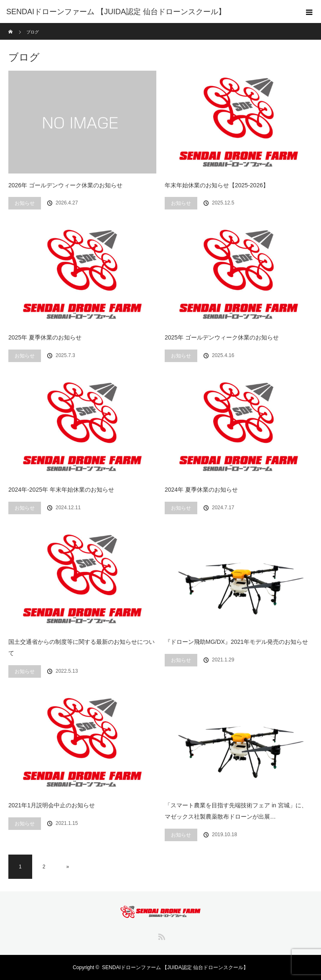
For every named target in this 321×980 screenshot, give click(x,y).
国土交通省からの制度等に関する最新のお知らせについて (82, 647)
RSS (160, 935)
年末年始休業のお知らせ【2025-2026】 (217, 185)
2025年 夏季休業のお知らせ (45, 337)
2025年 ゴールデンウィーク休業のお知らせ (222, 337)
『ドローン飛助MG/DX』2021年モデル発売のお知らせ (236, 642)
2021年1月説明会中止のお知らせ (52, 805)
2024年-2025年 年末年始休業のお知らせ (61, 490)
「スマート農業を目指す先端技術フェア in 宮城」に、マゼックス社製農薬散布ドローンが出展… (236, 811)
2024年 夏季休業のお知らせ (201, 490)
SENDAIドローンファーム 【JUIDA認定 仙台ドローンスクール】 (175, 967)
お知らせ (25, 203)
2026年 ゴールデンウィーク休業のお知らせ (65, 185)
